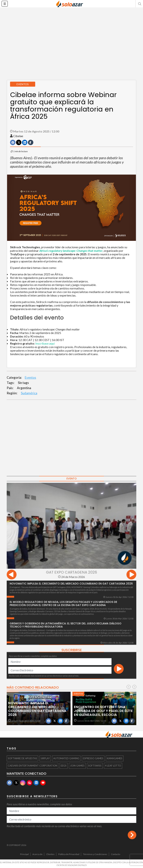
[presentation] (12, 575)
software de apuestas (22, 758)
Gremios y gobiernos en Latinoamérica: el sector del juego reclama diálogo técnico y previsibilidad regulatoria (66, 625)
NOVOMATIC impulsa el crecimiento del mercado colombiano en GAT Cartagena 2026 (71, 584)
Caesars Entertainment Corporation (32, 766)
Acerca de (37, 854)
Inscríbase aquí (45, 343)
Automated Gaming (66, 758)
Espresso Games (93, 758)
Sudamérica (29, 393)
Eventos (30, 378)
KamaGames (115, 758)
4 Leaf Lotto (113, 766)
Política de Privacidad (69, 854)
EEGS (64, 766)
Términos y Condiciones (95, 854)
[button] (139, 4)
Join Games (77, 766)
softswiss (95, 766)
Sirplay (45, 758)
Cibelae (18, 136)
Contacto (116, 854)
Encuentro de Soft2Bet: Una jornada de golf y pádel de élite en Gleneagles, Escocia (103, 711)
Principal (24, 854)
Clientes (50, 854)
